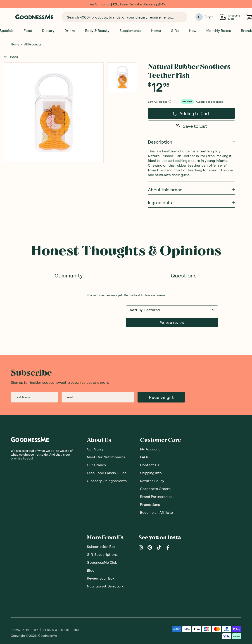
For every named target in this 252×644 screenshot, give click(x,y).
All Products (33, 44)
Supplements (130, 31)
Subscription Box (101, 508)
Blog (91, 532)
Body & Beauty (97, 31)
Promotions (150, 466)
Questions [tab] (184, 275)
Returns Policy (152, 443)
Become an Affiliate (156, 474)
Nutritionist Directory (105, 548)
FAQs (144, 419)
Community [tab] (69, 275)
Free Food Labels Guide (107, 435)
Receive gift (161, 359)
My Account (150, 411)
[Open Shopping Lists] (223, 17)
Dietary (48, 31)
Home (156, 31)
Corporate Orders (155, 451)
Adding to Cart (187, 112)
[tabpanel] (126, 291)
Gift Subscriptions (102, 516)
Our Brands (96, 427)
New (193, 31)
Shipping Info (151, 435)
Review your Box (101, 540)
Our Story (95, 411)
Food (28, 31)
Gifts (175, 31)
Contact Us (150, 427)
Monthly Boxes (219, 31)
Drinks (70, 31)
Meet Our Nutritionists (106, 419)
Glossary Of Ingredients (107, 443)
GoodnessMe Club (102, 524)
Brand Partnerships (156, 458)
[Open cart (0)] (249, 17)
